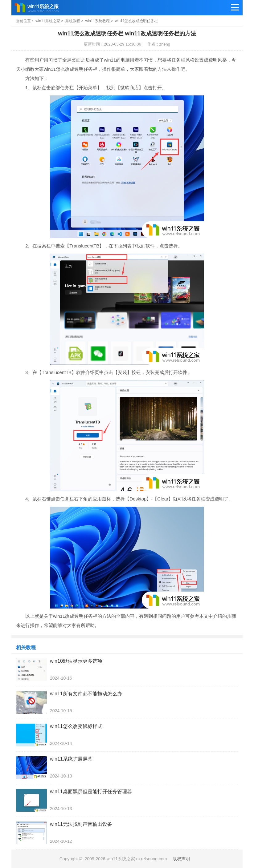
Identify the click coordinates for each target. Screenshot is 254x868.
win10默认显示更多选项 (76, 661)
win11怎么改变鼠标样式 (76, 726)
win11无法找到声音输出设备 (81, 824)
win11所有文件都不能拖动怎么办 (86, 694)
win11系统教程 (98, 21)
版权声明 (181, 859)
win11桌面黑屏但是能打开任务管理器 (91, 792)
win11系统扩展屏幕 (71, 759)
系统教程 (73, 21)
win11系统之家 (48, 21)
